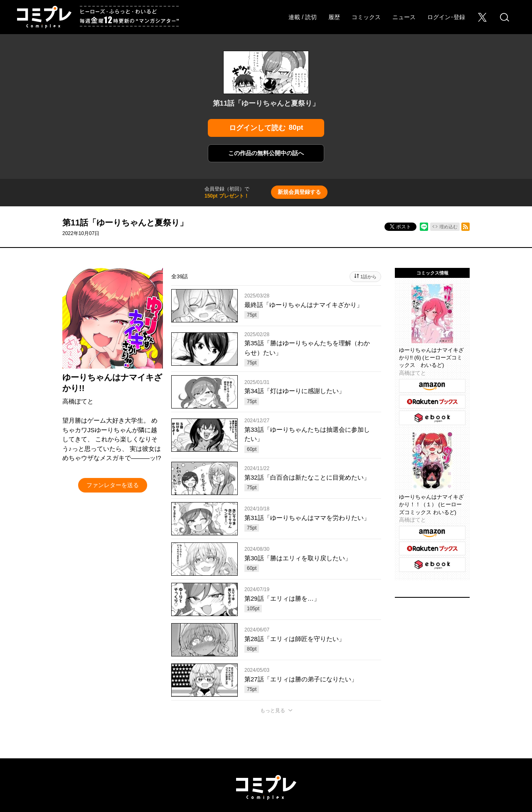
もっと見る (273, 710)
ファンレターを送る (113, 485)
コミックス (366, 17)
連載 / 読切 (303, 17)
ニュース (404, 17)
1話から (368, 277)
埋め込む (448, 227)
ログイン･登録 (446, 17)
